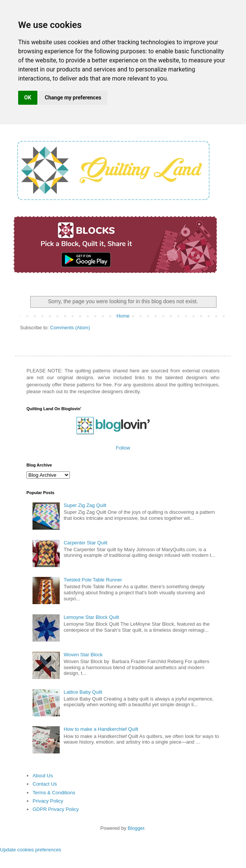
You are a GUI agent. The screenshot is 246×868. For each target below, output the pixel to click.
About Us (43, 776)
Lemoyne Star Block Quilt (91, 617)
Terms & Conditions (54, 793)
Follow (123, 448)
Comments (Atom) (70, 328)
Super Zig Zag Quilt (85, 505)
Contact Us (45, 784)
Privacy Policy (48, 801)
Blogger (136, 828)
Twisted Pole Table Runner (93, 580)
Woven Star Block (83, 655)
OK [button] (28, 98)
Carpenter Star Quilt (85, 543)
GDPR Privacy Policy (56, 809)
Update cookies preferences (31, 850)
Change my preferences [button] (73, 98)
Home (123, 316)
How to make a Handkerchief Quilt (101, 729)
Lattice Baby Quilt (83, 692)
